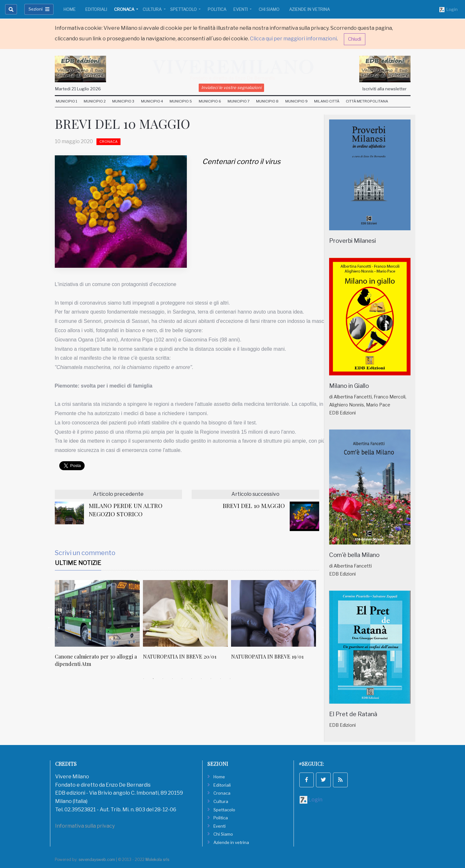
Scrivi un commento (85, 553)
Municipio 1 (66, 101)
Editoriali (96, 9)
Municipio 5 (181, 101)
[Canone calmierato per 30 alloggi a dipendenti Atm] (97, 613)
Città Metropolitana (367, 101)
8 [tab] (211, 679)
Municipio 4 (152, 101)
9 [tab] (220, 679)
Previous (50, 627)
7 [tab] (201, 679)
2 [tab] (153, 679)
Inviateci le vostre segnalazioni (231, 87)
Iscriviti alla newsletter (385, 89)
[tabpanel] (99, 627)
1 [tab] (144, 679)
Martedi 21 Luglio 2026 (78, 89)
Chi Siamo (269, 9)
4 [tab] (172, 679)
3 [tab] (163, 679)
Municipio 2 (95, 101)
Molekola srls (157, 860)
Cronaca (125, 9)
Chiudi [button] (355, 39)
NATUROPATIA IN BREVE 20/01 (180, 656)
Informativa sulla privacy (85, 826)
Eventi (241, 9)
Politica (217, 9)
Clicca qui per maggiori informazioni (293, 39)
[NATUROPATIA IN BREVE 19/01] (274, 613)
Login (448, 10)
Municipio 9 (296, 101)
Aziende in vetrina (309, 9)
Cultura (153, 9)
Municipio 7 (239, 101)
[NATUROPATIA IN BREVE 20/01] (185, 613)
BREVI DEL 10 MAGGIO (254, 506)
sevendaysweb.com (97, 860)
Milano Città (327, 101)
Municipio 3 (123, 101)
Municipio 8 (267, 101)
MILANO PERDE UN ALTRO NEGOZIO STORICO (126, 510)
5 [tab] (182, 679)
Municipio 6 (210, 101)
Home (70, 9)
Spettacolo (184, 9)
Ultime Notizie (78, 563)
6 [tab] (192, 679)
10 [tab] (230, 679)
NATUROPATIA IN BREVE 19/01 (267, 656)
